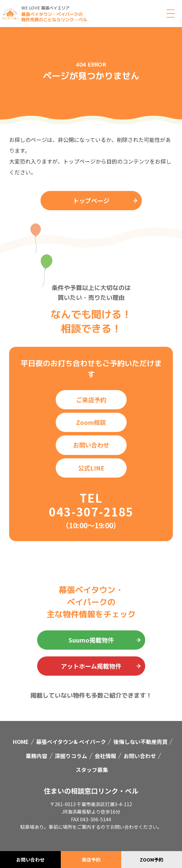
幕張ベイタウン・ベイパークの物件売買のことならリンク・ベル (54, 17)
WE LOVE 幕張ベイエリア (45, 8)
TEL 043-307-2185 (91, 505)
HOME (21, 742)
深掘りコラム (71, 756)
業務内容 (36, 756)
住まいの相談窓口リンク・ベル (91, 791)
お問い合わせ (140, 756)
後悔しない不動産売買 (140, 742)
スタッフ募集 (92, 770)
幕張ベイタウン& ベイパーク (71, 742)
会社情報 (105, 756)
